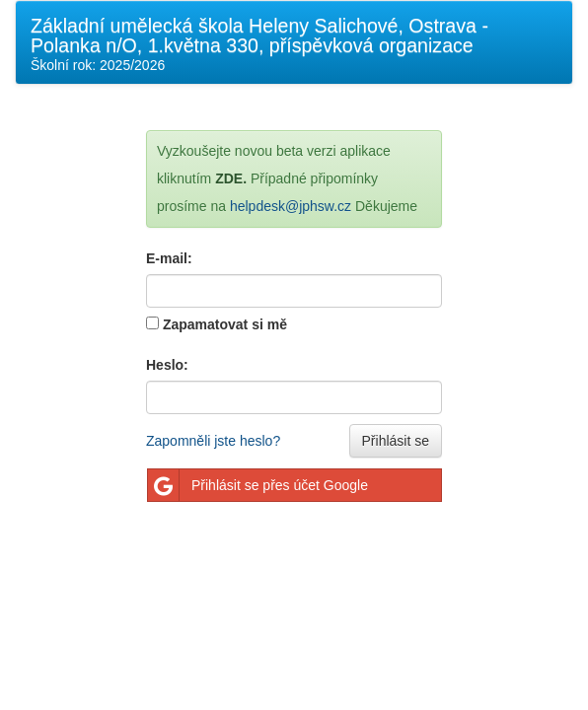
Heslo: (167, 365)
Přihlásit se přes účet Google (258, 485)
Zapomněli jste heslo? (213, 441)
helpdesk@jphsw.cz (291, 206)
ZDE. (231, 178)
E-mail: (169, 258)
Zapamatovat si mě (225, 324)
